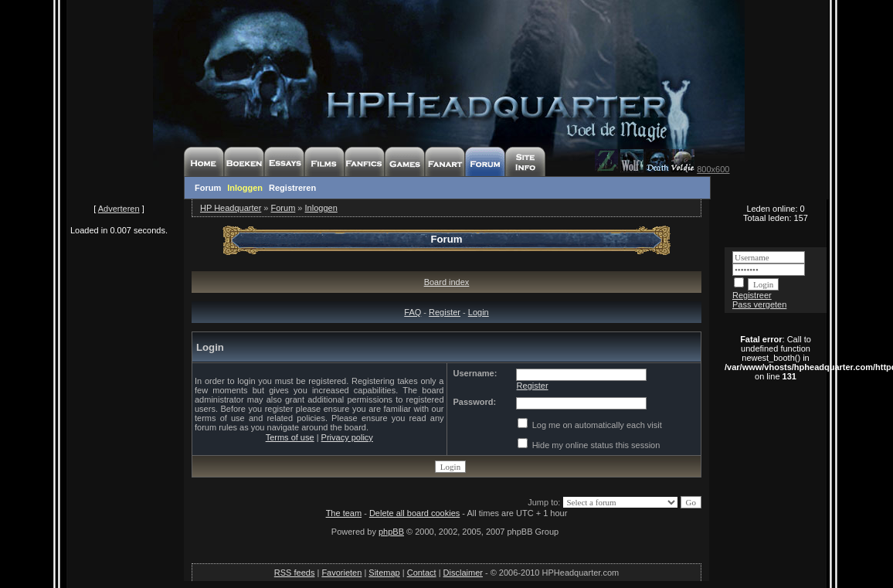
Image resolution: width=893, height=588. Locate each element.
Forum (208, 188)
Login (479, 312)
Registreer (752, 295)
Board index (447, 282)
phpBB (391, 532)
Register (445, 312)
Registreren (292, 188)
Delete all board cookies (414, 513)
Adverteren (119, 209)
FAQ (413, 312)
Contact (422, 573)
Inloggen (245, 188)
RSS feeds (295, 573)
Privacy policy (347, 437)
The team (344, 513)
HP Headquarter (231, 208)
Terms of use (290, 437)
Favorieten (341, 573)
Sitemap (384, 573)
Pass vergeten (759, 304)
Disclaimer (463, 573)
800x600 (713, 169)
